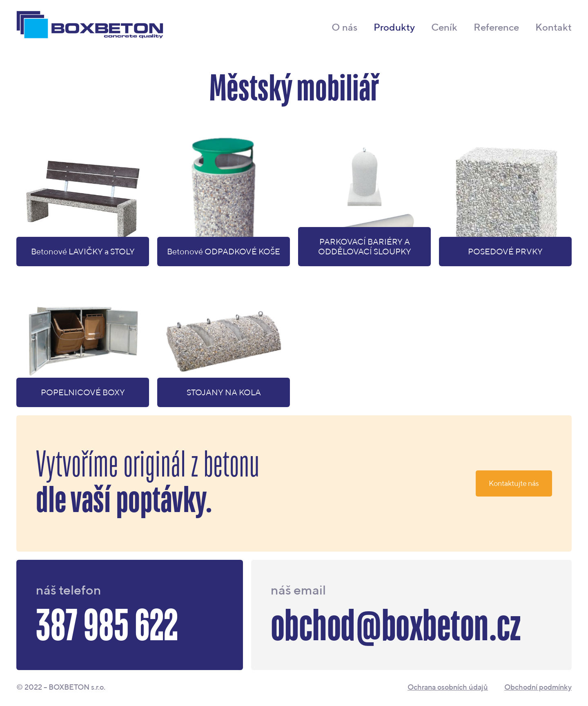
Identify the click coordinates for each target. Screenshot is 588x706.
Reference (496, 27)
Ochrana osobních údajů (448, 687)
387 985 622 (107, 627)
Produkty (394, 27)
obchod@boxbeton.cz (395, 627)
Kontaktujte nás (514, 483)
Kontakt (553, 27)
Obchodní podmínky (538, 687)
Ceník (444, 27)
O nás (344, 27)
